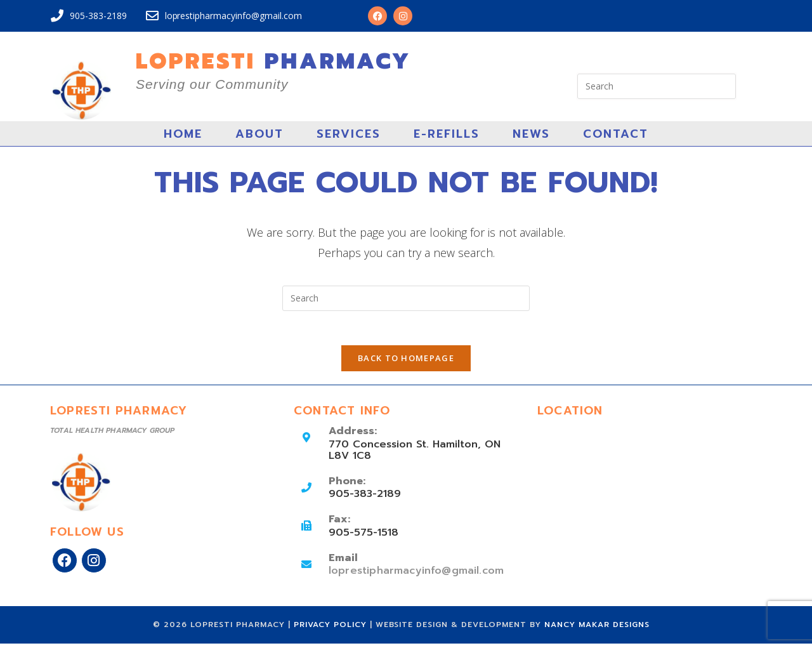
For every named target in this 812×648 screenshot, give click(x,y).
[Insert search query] (657, 86)
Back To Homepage (406, 362)
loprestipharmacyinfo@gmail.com (415, 575)
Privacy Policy (332, 629)
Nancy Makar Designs (597, 629)
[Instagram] (94, 565)
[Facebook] (65, 565)
